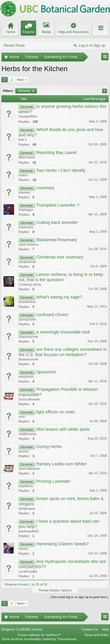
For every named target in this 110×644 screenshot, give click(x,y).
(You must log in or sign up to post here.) (79, 597)
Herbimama (27, 509)
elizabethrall (27, 262)
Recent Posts (14, 46)
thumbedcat (27, 302)
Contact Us (89, 629)
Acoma (23, 451)
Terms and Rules (96, 635)
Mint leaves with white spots (63, 429)
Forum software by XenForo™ (39, 635)
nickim (23, 175)
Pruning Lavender (53, 481)
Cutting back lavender (57, 222)
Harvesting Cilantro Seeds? (62, 544)
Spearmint (46, 372)
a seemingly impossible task (63, 332)
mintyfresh (26, 377)
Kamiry (23, 549)
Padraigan (26, 210)
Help (105, 629)
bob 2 (23, 140)
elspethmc (26, 486)
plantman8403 (29, 531)
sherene (24, 192)
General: (26, 91)
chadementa (27, 434)
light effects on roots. (56, 412)
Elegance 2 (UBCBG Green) (22, 629)
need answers (29, 244)
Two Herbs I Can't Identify (61, 170)
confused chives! (52, 315)
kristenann (26, 227)
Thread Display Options (55, 590)
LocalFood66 (28, 571)
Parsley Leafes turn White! (62, 464)
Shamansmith (28, 337)
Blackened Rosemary (57, 240)
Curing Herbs (49, 447)
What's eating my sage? (59, 297)
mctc (22, 417)
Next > (22, 80)
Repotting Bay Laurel (56, 152)
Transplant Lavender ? (58, 205)
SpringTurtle (27, 319)
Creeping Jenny (30, 284)
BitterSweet (27, 157)
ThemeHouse (67, 639)
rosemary (45, 188)
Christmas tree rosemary (60, 257)
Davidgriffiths (28, 116)
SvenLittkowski (29, 399)
